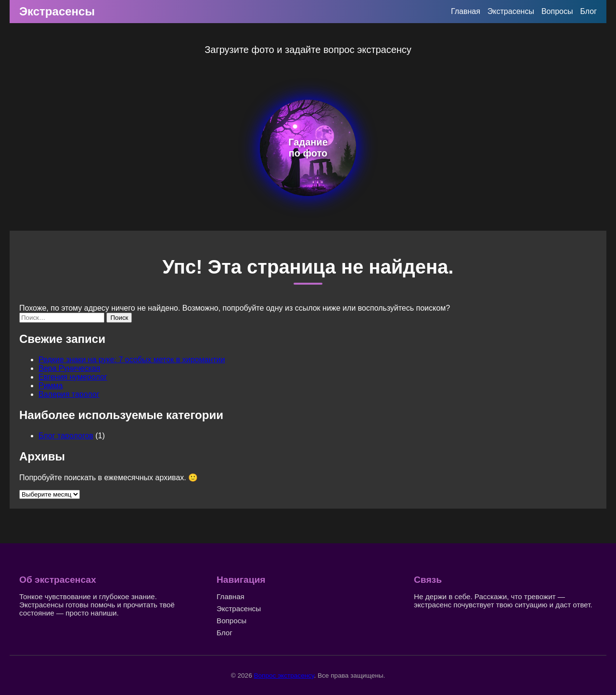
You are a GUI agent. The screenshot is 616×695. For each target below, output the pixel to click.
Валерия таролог (69, 394)
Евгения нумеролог (73, 377)
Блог (588, 11)
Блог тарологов (66, 436)
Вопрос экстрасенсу (284, 675)
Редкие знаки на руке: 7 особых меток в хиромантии (132, 360)
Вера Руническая (69, 368)
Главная (466, 11)
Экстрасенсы (57, 11)
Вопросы (557, 11)
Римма (51, 386)
